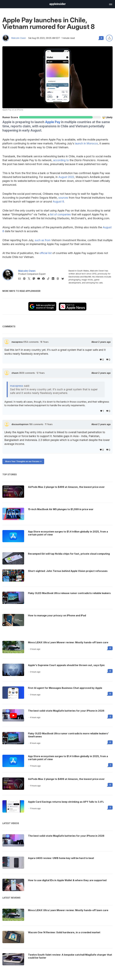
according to (61, 160)
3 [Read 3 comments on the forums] (101, 38)
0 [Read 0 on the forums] (110, 648)
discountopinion (20, 424)
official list (46, 253)
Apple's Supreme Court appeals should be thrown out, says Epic (66, 665)
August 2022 (66, 177)
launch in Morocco (86, 143)
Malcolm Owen (19, 38)
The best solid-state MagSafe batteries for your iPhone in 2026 (66, 711)
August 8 (58, 202)
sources (63, 198)
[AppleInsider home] (57, 4)
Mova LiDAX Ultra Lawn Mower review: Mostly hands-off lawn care (68, 642)
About (101, 342)
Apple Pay (53, 122)
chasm (15, 373)
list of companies (60, 214)
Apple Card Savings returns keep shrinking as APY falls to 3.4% (66, 802)
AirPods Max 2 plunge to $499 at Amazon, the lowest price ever (66, 779)
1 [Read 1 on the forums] (110, 765)
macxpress (17, 342)
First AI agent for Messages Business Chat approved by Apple (65, 688)
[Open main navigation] (110, 4)
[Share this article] (109, 38)
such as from (43, 240)
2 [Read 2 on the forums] (110, 716)
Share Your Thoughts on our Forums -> (23, 461)
